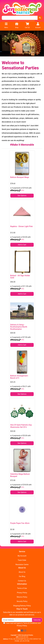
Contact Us (22, 581)
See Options (22, 196)
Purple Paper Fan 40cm (20, 523)
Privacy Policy (22, 593)
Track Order (22, 560)
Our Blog (22, 576)
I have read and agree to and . (22, 624)
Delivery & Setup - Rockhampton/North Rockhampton (19, 327)
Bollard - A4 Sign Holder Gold (20, 277)
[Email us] (19, 631)
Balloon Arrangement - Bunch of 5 (19, 377)
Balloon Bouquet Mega (20, 177)
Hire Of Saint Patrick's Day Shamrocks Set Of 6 (21, 426)
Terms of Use (22, 588)
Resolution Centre (22, 565)
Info (23, 190)
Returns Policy (22, 597)
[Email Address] (17, 620)
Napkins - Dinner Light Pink (21, 226)
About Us (22, 572)
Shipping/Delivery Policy (22, 606)
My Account (22, 556)
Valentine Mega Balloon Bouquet (20, 475)
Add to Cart (22, 245)
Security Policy (22, 601)
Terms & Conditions (30, 623)
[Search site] (40, 18)
